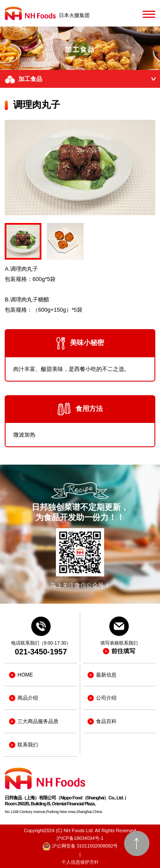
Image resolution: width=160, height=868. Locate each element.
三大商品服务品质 (34, 722)
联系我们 (23, 745)
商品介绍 (23, 698)
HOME (21, 675)
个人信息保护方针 (80, 862)
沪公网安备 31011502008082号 (80, 846)
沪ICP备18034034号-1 (80, 838)
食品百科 (102, 722)
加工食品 (82, 80)
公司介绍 (102, 698)
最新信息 (102, 675)
